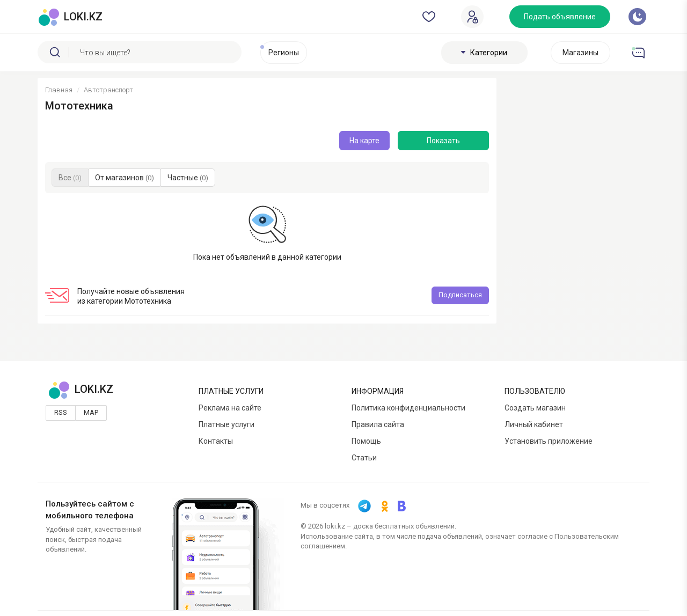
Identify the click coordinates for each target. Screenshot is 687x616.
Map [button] (91, 412)
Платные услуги (226, 424)
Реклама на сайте (230, 408)
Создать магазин (535, 408)
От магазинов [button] (125, 178)
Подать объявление (560, 17)
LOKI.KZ (81, 389)
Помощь (366, 441)
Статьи (364, 458)
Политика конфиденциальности (408, 408)
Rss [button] (61, 412)
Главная (59, 90)
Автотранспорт (108, 90)
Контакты (216, 441)
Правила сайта (378, 424)
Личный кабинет (534, 424)
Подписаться (460, 295)
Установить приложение (549, 441)
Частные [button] (188, 178)
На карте (364, 141)
